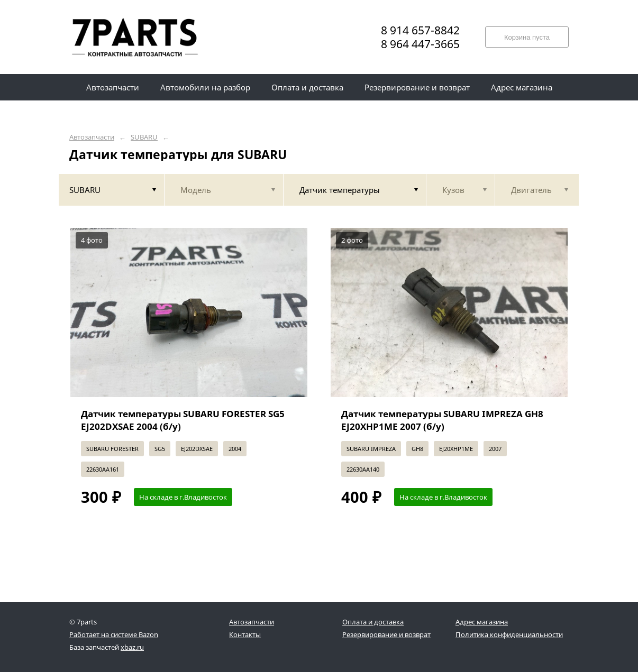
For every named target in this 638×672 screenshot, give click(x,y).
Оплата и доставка (373, 622)
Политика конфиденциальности (509, 634)
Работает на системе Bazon (114, 634)
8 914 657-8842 (420, 30)
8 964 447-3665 (420, 44)
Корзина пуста (527, 37)
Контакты (245, 634)
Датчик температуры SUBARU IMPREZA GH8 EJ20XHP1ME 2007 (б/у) (442, 420)
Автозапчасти (92, 137)
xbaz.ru (132, 647)
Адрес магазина (482, 622)
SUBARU (144, 137)
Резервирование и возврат (386, 634)
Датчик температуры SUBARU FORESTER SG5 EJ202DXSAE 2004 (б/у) (183, 420)
